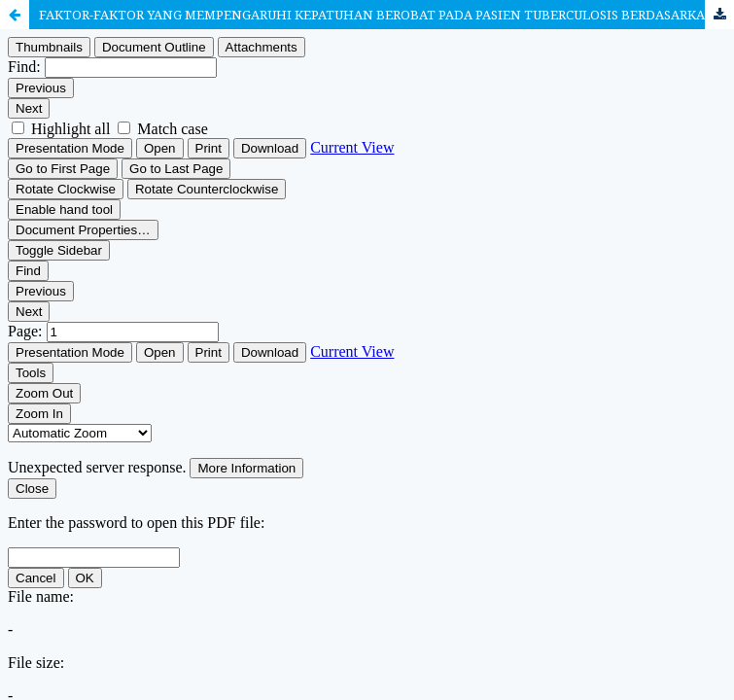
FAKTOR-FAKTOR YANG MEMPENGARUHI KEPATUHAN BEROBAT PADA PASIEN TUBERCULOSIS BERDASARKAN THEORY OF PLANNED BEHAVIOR (386, 15)
